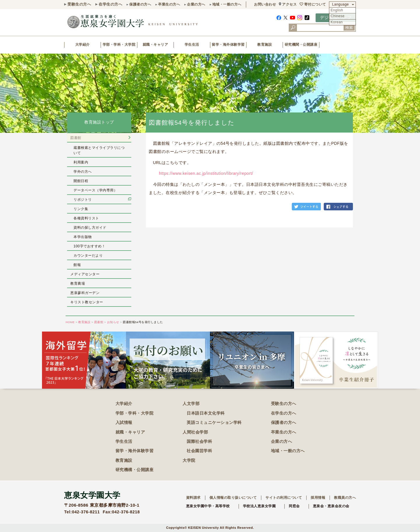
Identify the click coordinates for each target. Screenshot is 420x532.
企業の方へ (196, 4)
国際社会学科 (199, 441)
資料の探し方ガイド (90, 228)
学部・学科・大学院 (119, 45)
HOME (70, 322)
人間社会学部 (195, 432)
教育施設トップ (99, 122)
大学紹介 (83, 45)
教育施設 (265, 45)
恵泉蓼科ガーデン (85, 293)
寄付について (315, 4)
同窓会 (294, 506)
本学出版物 (83, 237)
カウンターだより (88, 256)
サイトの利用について (284, 498)
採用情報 (318, 498)
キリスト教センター (87, 302)
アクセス (289, 4)
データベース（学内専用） (95, 190)
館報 (77, 265)
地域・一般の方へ (227, 4)
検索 (349, 28)
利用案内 (81, 162)
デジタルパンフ (336, 17)
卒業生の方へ (169, 4)
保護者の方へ (140, 4)
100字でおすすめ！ (89, 246)
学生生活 (192, 45)
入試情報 (124, 422)
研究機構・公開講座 (135, 470)
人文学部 (191, 404)
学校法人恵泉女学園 (259, 506)
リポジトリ (83, 200)
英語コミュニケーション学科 (214, 422)
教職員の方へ (345, 498)
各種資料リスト (86, 218)
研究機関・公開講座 (301, 45)
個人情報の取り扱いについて (233, 498)
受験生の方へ (79, 4)
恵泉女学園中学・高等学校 (208, 506)
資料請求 (193, 498)
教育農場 (78, 283)
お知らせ (113, 322)
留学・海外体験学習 (228, 45)
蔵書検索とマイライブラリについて (99, 150)
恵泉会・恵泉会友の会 (331, 506)
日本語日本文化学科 (206, 413)
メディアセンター (85, 274)
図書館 (76, 138)
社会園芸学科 (199, 451)
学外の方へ (83, 172)
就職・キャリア (155, 45)
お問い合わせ (265, 4)
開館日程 (81, 181)
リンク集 (81, 209)
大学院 (189, 460)
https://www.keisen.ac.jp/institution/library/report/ (206, 173)
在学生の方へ (110, 4)
